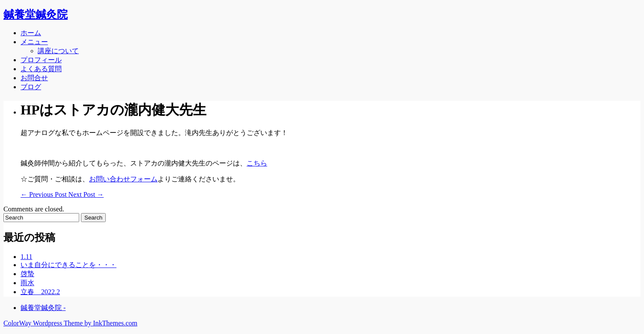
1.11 (26, 257)
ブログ (31, 87)
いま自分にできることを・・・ (69, 265)
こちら (257, 163)
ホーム (31, 33)
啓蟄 (27, 274)
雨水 (27, 283)
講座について (58, 51)
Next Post (86, 194)
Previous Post (45, 194)
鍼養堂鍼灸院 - (43, 308)
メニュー (34, 42)
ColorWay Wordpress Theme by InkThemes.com (70, 323)
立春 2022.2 (40, 292)
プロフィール (41, 60)
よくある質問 (41, 69)
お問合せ (34, 78)
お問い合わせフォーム (123, 179)
